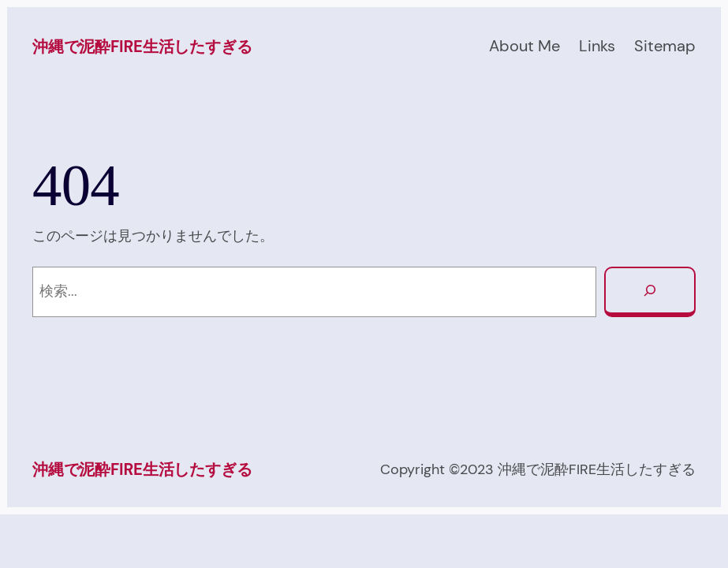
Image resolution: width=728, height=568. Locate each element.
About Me (525, 46)
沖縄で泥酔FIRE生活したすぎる (142, 47)
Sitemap (665, 46)
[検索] (650, 292)
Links (597, 46)
